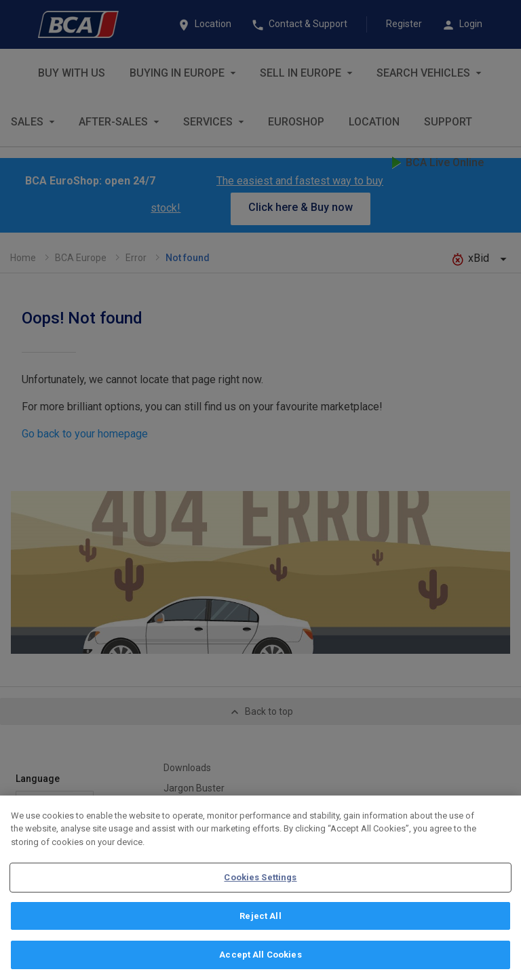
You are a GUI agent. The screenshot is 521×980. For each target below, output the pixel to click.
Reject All (260, 921)
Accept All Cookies (260, 960)
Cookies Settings (260, 882)
